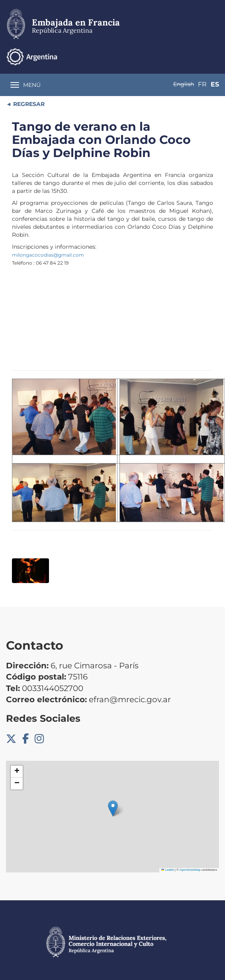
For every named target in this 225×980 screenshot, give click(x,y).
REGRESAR (28, 104)
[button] (113, 808)
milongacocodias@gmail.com (48, 255)
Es (215, 84)
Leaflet (168, 870)
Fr (202, 84)
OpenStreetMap (190, 870)
